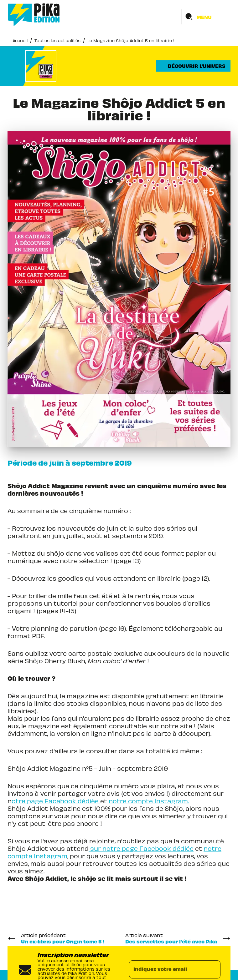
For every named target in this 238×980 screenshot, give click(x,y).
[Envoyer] (213, 970)
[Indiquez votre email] (167, 970)
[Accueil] (34, 15)
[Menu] (206, 17)
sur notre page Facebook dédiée (141, 848)
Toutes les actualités (57, 40)
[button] (193, 66)
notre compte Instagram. (149, 801)
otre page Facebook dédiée (56, 801)
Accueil (20, 40)
